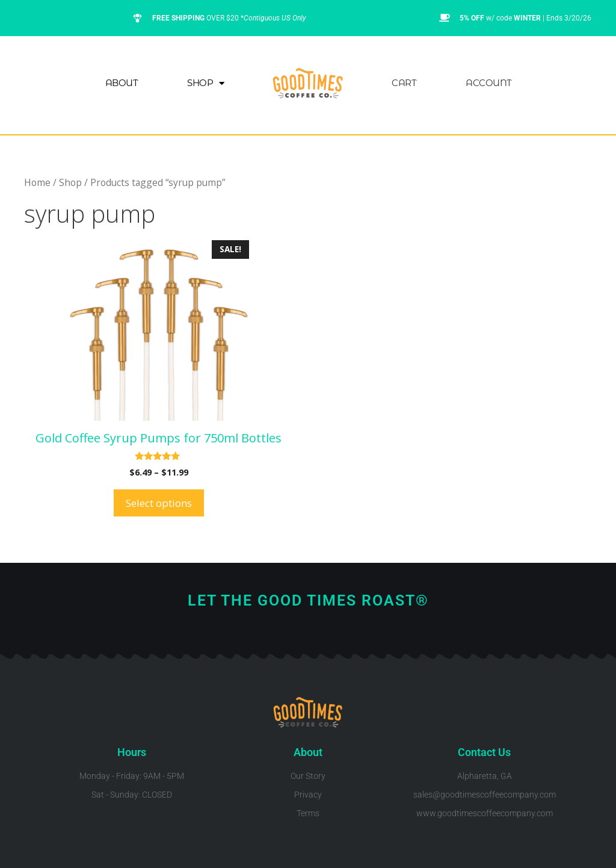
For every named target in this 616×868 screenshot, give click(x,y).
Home (37, 182)
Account (489, 83)
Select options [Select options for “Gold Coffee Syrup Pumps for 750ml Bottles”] (159, 503)
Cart (404, 83)
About (122, 83)
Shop (206, 83)
